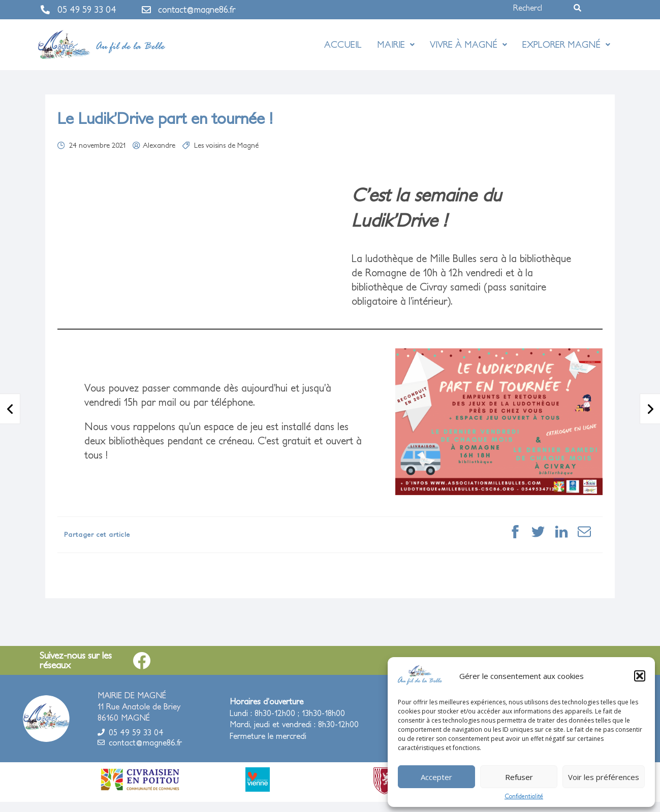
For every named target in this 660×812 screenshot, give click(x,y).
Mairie (396, 44)
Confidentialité (524, 796)
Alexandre (159, 145)
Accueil (343, 44)
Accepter (436, 777)
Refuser (519, 777)
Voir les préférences (604, 777)
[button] (640, 676)
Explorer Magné (566, 44)
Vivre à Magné (468, 44)
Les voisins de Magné (226, 145)
